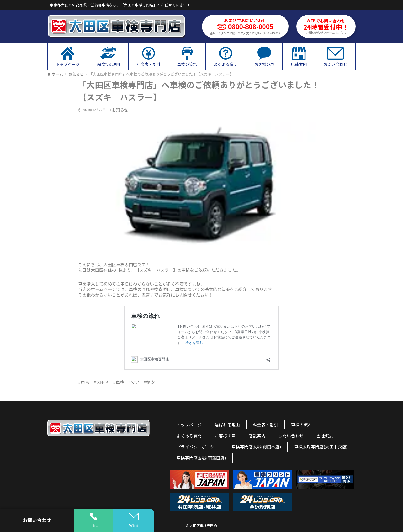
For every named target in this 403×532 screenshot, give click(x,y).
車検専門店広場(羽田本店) (256, 447)
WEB (134, 520)
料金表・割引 (265, 425)
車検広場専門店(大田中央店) (321, 447)
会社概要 (325, 436)
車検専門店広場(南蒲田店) (201, 458)
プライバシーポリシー (198, 447)
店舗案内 (257, 436)
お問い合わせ (291, 436)
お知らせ (120, 110)
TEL (94, 520)
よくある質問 (189, 436)
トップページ (189, 425)
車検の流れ (301, 425)
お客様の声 (225, 436)
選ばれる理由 (227, 425)
